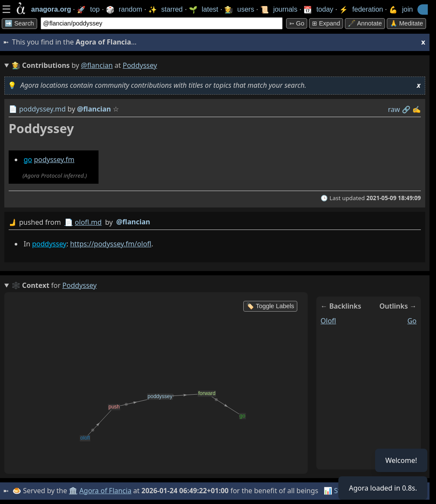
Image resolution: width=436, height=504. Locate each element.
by (215, 222)
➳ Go (297, 23)
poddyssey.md (42, 109)
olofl (328, 321)
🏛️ (73, 491)
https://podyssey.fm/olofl (111, 244)
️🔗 (406, 109)
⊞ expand (326, 23)
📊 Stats (337, 491)
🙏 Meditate (406, 23)
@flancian (97, 65)
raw (394, 109)
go (28, 159)
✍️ (417, 109)
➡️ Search (19, 23)
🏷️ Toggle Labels (270, 306)
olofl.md (88, 222)
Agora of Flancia (106, 491)
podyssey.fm (54, 159)
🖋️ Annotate (365, 23)
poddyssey (49, 244)
